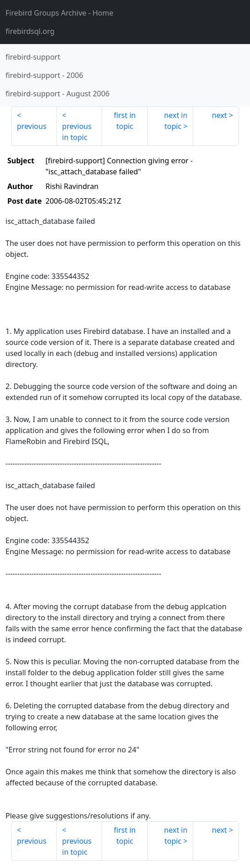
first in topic (125, 121)
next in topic (176, 121)
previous (32, 126)
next (220, 115)
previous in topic (77, 132)
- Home (60, 13)
